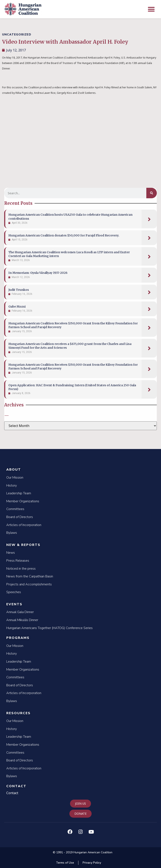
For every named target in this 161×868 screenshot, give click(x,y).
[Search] (152, 193)
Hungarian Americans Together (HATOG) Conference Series (49, 628)
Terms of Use (65, 863)
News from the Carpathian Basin (30, 576)
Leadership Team (19, 493)
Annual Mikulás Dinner (22, 620)
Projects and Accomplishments (29, 584)
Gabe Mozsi (17, 307)
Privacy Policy (92, 863)
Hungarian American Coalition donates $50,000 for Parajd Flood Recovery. (64, 235)
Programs (18, 638)
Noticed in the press (21, 569)
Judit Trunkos (19, 290)
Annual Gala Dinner (20, 612)
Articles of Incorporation (24, 525)
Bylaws (12, 533)
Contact (16, 786)
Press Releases (18, 561)
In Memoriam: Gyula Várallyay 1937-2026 (38, 273)
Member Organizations (23, 501)
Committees (15, 509)
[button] (151, 9)
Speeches (14, 592)
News (11, 553)
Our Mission (15, 478)
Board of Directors (20, 517)
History (12, 486)
